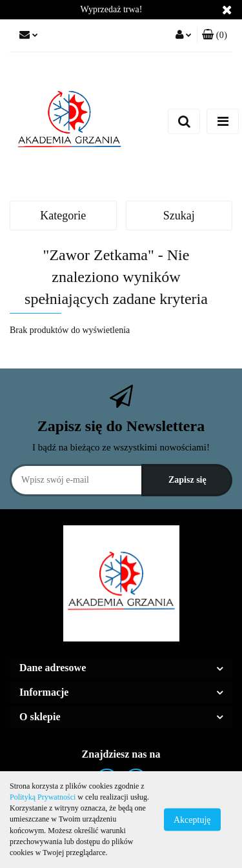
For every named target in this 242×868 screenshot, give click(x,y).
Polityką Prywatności (43, 797)
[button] (215, 35)
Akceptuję (192, 820)
